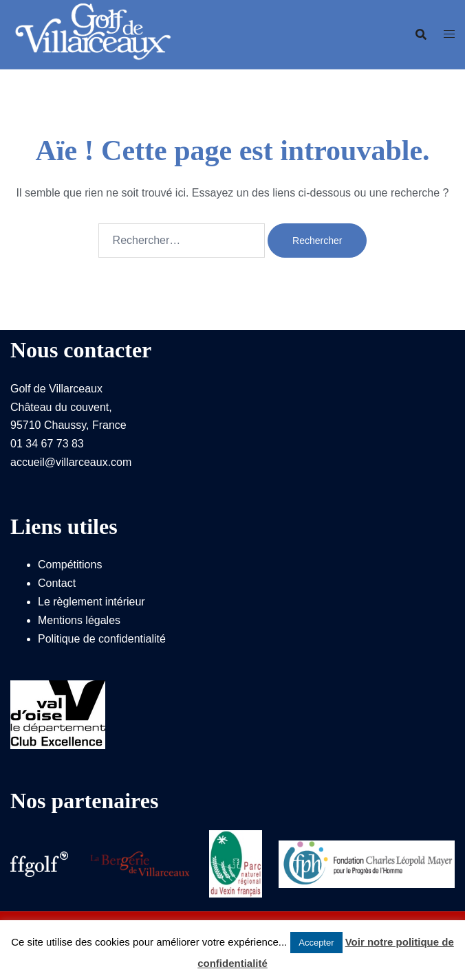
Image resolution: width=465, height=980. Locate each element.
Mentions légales (79, 620)
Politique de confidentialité (102, 639)
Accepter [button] (316, 943)
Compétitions (70, 565)
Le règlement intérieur (91, 602)
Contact (57, 583)
